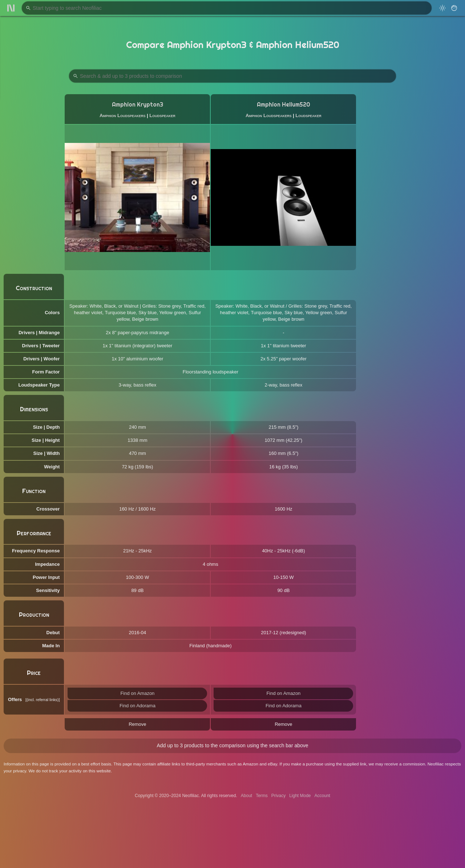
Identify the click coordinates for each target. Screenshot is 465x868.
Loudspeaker (162, 115)
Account (322, 796)
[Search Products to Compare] (232, 76)
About (246, 796)
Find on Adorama (138, 706)
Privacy (278, 796)
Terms (262, 796)
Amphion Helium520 (284, 105)
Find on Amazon (137, 693)
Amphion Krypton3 (138, 105)
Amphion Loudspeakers (122, 115)
